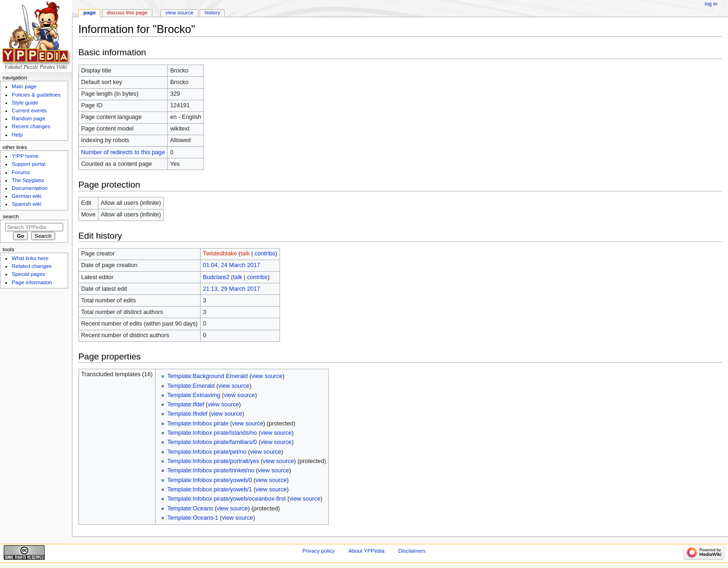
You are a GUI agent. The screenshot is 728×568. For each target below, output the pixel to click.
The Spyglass (28, 180)
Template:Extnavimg (194, 395)
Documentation (29, 188)
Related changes (32, 266)
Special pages (28, 274)
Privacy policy (318, 551)
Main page (24, 86)
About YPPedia (367, 551)
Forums (21, 172)
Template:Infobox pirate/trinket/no (211, 470)
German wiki (26, 196)
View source (179, 13)
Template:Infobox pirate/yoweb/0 (210, 480)
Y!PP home (25, 156)
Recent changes (31, 126)
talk (245, 254)
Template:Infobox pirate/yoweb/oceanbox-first (226, 499)
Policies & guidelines (36, 95)
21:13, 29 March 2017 (231, 289)
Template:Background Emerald (208, 376)
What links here (30, 258)
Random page (28, 118)
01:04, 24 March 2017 (231, 265)
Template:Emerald (191, 386)
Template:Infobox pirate (198, 424)
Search (11, 216)
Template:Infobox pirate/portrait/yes (213, 461)
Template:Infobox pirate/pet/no (207, 452)
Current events (29, 111)
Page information (32, 282)
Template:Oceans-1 (193, 518)
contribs (265, 254)
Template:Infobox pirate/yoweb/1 (210, 490)
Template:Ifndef (187, 414)
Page (89, 13)
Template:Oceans (190, 509)
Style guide (25, 103)
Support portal (28, 164)
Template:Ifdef (186, 405)
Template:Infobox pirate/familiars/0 (212, 442)
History (213, 13)
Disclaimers (412, 551)
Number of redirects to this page (123, 152)
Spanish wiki (26, 204)
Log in (711, 4)
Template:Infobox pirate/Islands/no (212, 433)
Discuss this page (127, 13)
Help (17, 135)
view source (267, 376)
